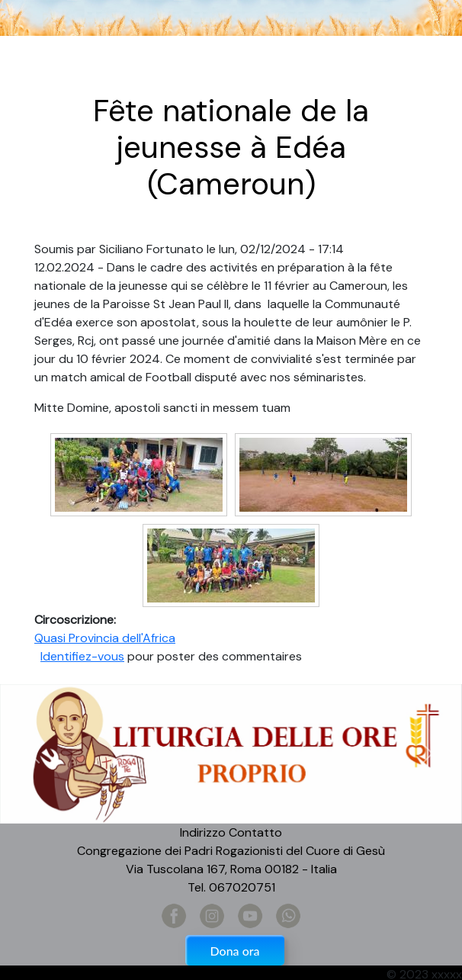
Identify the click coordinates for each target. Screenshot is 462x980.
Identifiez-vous (82, 656)
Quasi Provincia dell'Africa (105, 638)
